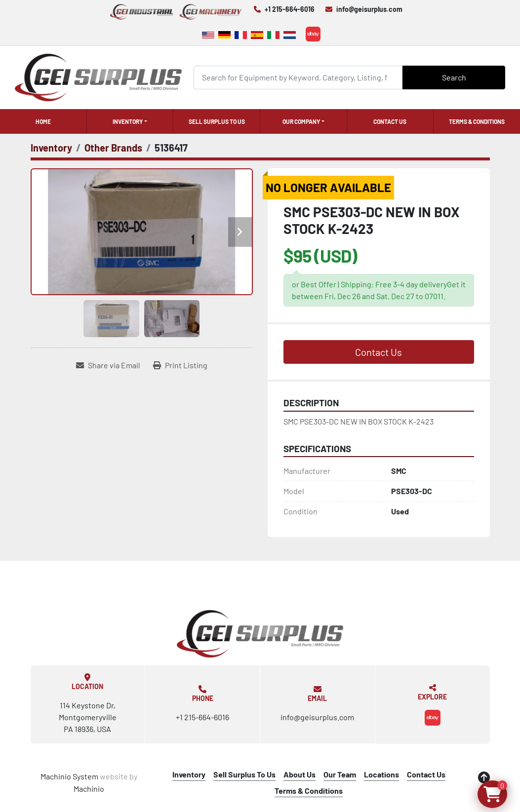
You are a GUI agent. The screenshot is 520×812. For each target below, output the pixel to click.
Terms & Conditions (477, 121)
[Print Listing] (180, 365)
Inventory (128, 121)
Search (454, 77)
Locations (381, 774)
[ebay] (313, 34)
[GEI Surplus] (260, 634)
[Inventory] (51, 148)
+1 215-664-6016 (290, 9)
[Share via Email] (108, 365)
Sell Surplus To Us (217, 121)
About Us (300, 774)
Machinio (89, 789)
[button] (130, 121)
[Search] (298, 77)
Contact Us (390, 121)
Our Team (340, 774)
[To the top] (484, 777)
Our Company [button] (301, 121)
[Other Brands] (113, 148)
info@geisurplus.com (369, 9)
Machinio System (69, 776)
